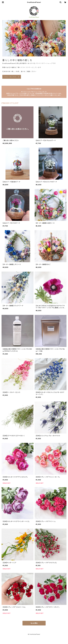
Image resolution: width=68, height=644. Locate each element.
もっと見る (34, 623)
